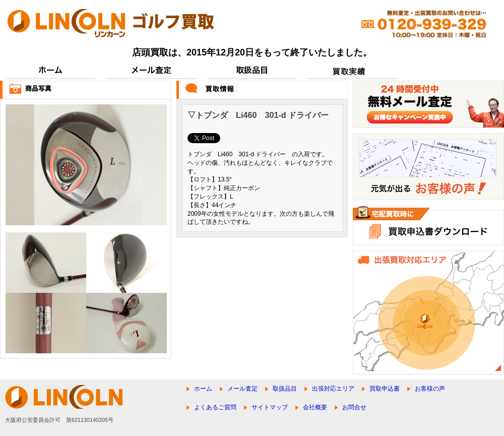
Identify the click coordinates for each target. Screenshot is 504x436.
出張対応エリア (333, 389)
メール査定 (242, 389)
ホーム (203, 389)
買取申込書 (385, 389)
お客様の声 (430, 389)
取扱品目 (285, 389)
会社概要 (315, 407)
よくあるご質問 (215, 407)
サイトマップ (270, 407)
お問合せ (354, 407)
